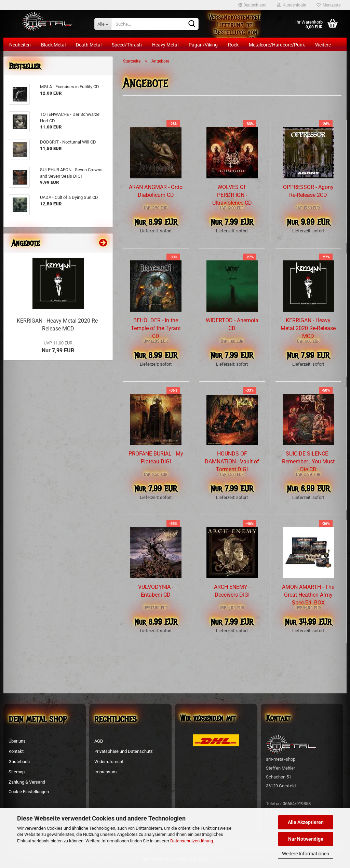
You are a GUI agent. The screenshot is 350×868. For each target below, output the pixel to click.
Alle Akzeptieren (306, 822)
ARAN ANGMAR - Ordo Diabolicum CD (156, 191)
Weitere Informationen (306, 854)
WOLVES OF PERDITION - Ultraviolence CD (232, 195)
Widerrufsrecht (109, 762)
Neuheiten (20, 45)
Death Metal (89, 45)
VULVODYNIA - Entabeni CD (156, 591)
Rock (233, 45)
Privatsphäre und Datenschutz (123, 751)
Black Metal (53, 45)
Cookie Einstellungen (29, 792)
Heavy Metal (165, 45)
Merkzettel (329, 5)
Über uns (17, 741)
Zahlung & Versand (27, 782)
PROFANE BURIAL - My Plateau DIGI (156, 458)
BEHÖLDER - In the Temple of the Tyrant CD (156, 328)
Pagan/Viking (203, 45)
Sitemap (17, 772)
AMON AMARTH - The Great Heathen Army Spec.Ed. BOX (308, 595)
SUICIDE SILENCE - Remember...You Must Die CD (308, 462)
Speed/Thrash (127, 45)
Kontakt (16, 751)
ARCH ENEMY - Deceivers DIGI (232, 591)
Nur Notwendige (306, 839)
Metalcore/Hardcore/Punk (277, 45)
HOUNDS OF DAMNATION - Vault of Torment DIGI (232, 462)
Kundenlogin (292, 5)
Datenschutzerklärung (192, 841)
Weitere (323, 45)
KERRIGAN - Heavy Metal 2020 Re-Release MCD (308, 328)
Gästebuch (19, 762)
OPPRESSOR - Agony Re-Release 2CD (308, 191)
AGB (99, 741)
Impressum (105, 772)
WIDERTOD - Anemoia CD (232, 324)
